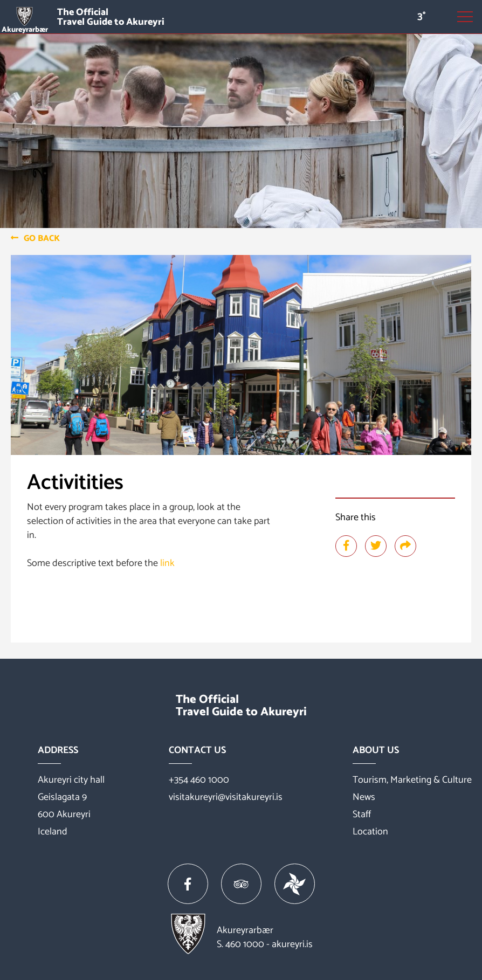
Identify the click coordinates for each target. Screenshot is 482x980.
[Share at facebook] (346, 546)
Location (370, 832)
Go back (42, 239)
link (167, 563)
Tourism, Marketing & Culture (412, 780)
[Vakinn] (295, 884)
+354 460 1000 (199, 780)
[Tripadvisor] (241, 884)
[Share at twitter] (376, 546)
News (364, 797)
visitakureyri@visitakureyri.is (226, 797)
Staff (362, 815)
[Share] (405, 546)
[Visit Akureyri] (241, 17)
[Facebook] (188, 884)
